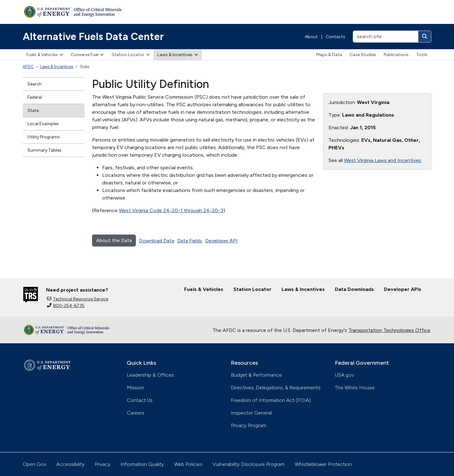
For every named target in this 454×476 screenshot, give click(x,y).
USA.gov (344, 375)
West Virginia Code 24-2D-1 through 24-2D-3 (171, 210)
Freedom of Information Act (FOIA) (271, 400)
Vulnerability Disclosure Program (249, 464)
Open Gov (35, 464)
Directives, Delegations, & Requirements (276, 388)
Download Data (157, 241)
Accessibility (70, 464)
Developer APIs (403, 289)
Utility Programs (44, 137)
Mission (135, 388)
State (33, 110)
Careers (136, 413)
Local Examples (43, 124)
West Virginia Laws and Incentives (383, 160)
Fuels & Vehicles (45, 55)
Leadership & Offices (150, 375)
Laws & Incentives (178, 55)
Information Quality (142, 464)
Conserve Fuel (87, 55)
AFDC (28, 67)
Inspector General (251, 413)
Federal (35, 97)
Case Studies (363, 55)
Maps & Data (329, 55)
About (311, 37)
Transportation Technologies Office (389, 330)
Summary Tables (44, 150)
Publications (396, 55)
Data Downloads (354, 289)
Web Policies (188, 464)
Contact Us (140, 400)
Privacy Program (249, 425)
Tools (422, 55)
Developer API (221, 241)
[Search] (425, 37)
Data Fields (190, 241)
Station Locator (131, 55)
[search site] (386, 37)
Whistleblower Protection (323, 464)
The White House (355, 388)
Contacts (335, 37)
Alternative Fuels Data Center (93, 37)
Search (35, 84)
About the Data (114, 240)
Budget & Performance (256, 375)
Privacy (102, 464)
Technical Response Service (78, 299)
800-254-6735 (66, 306)
